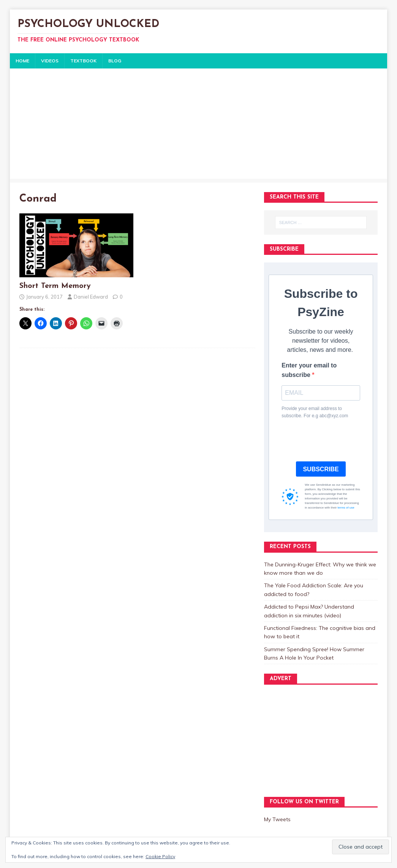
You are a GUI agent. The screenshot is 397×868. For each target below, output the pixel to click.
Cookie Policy (160, 856)
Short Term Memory (55, 286)
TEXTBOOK (83, 61)
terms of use (346, 508)
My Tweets (277, 819)
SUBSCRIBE (321, 469)
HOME (22, 61)
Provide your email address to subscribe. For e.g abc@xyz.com (315, 412)
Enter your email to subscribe (309, 370)
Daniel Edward (91, 297)
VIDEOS (50, 61)
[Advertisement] (198, 126)
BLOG (115, 61)
